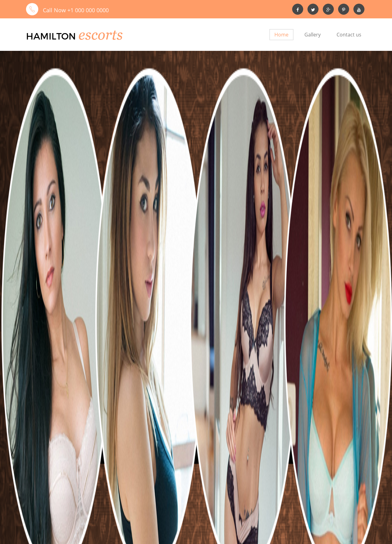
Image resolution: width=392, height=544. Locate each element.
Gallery (313, 35)
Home (281, 35)
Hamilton (79, 35)
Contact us (349, 35)
